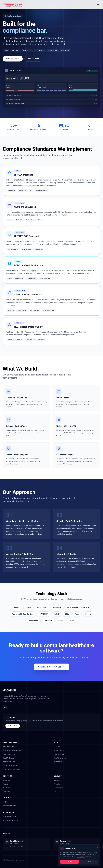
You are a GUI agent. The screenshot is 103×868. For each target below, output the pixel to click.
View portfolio (33, 59)
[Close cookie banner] (97, 848)
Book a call (13, 726)
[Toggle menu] (98, 4)
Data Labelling (59, 762)
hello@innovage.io (10, 816)
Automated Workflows (10, 766)
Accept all (69, 862)
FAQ (55, 792)
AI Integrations (59, 751)
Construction (7, 788)
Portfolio (57, 784)
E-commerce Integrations (11, 769)
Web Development (9, 747)
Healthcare (6, 780)
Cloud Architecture (9, 758)
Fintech (5, 784)
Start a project (13, 59)
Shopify (5, 802)
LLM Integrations (60, 754)
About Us (57, 780)
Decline (89, 862)
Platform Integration (10, 762)
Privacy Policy (81, 857)
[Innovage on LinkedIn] (5, 707)
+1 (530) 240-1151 (10, 820)
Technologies (58, 788)
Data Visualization (60, 758)
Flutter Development (10, 754)
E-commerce (7, 792)
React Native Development (12, 751)
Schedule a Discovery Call (51, 667)
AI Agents (57, 747)
